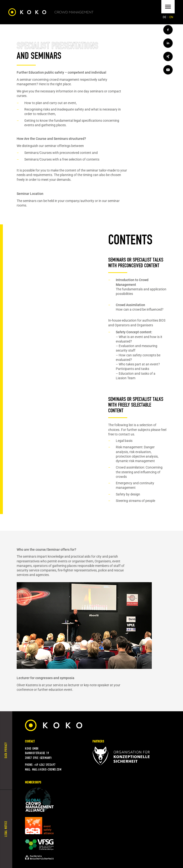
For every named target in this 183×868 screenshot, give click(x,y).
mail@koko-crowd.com (47, 770)
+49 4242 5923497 (45, 765)
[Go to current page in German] (165, 17)
